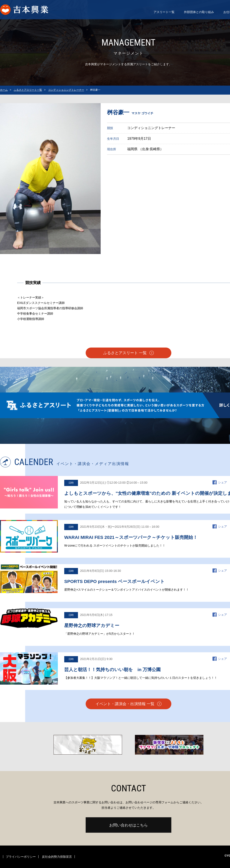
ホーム (4, 90)
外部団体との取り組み (199, 12)
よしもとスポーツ (29, 10)
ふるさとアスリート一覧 (28, 90)
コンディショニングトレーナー (66, 90)
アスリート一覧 (164, 12)
